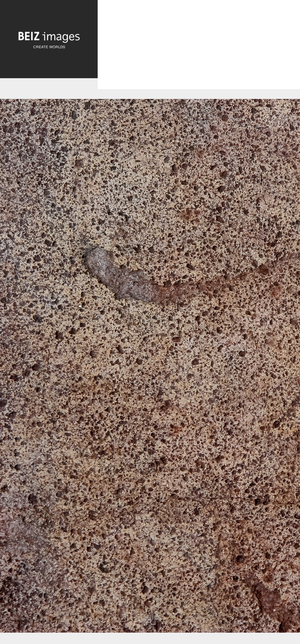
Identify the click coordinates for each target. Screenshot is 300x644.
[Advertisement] (199, 51)
